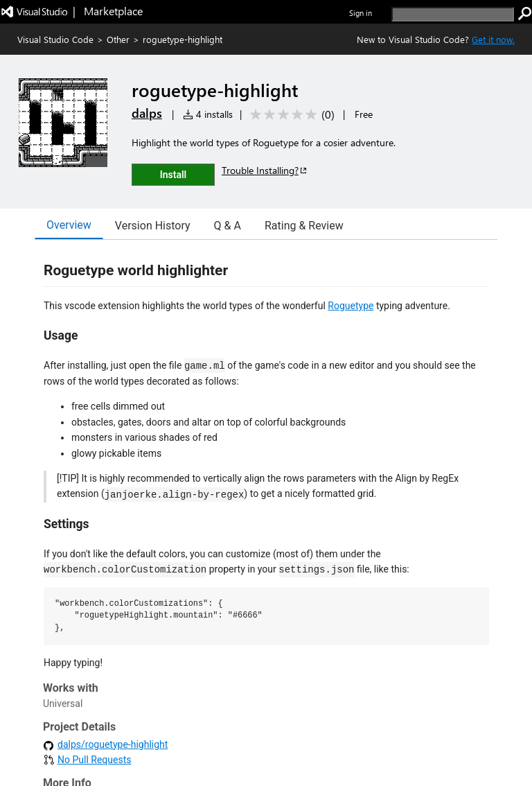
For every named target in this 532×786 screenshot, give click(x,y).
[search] (453, 14)
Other (118, 39)
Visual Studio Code (55, 39)
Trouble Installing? (265, 170)
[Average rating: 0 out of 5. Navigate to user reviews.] (290, 115)
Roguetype (351, 306)
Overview (69, 225)
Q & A (228, 226)
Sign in (361, 13)
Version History (153, 226)
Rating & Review (304, 226)
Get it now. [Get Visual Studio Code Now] (493, 39)
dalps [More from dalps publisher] (147, 113)
